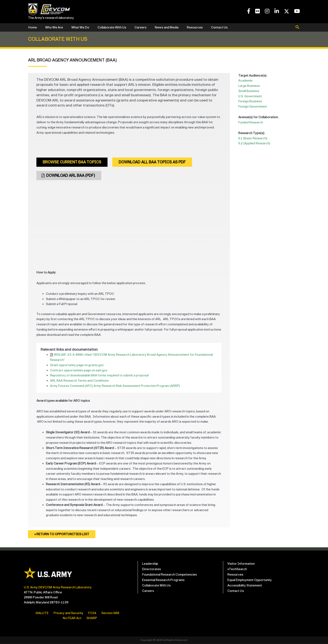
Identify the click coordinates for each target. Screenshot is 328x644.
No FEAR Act (72, 618)
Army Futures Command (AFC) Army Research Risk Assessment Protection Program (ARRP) (116, 386)
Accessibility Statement (245, 586)
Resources (195, 27)
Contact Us (219, 27)
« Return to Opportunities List (63, 535)
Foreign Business (250, 101)
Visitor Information (241, 564)
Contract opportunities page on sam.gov (79, 371)
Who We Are (54, 27)
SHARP (92, 618)
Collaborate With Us (112, 27)
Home (33, 27)
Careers (140, 27)
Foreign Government (253, 106)
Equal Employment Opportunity (250, 580)
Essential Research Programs (163, 580)
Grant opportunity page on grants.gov (77, 365)
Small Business (249, 91)
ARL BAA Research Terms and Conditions (80, 381)
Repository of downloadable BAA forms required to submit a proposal (100, 376)
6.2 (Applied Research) (255, 143)
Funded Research (251, 122)
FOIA (92, 613)
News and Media (167, 27)
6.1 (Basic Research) (253, 138)
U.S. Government (250, 96)
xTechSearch (237, 569)
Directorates (151, 569)
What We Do (80, 27)
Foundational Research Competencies (169, 575)
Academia (245, 81)
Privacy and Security (68, 613)
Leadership (150, 564)
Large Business (249, 86)
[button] (297, 28)
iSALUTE (42, 613)
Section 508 (110, 613)
